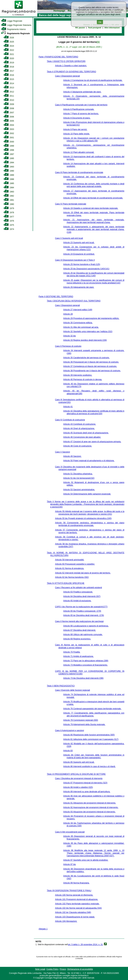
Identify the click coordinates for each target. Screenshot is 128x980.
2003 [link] (9, 129)
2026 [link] (9, 38)
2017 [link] (9, 71)
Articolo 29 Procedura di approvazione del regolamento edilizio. (91, 318)
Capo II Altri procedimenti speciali (70, 832)
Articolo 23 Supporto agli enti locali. (79, 243)
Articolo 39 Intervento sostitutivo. (78, 375)
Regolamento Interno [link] (13, 29)
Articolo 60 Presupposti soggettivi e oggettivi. (75, 564)
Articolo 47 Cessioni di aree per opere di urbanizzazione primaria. (92, 442)
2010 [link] (9, 100)
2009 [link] (9, 104)
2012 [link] (9, 92)
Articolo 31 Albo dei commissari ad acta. (81, 327)
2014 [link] (9, 83)
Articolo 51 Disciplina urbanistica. (78, 474)
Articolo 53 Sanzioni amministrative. (79, 490)
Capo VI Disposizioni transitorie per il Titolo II (75, 260)
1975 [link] (9, 225)
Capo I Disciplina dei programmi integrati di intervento (79, 778)
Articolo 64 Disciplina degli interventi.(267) (82, 596)
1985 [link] (9, 183)
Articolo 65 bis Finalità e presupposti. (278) (82, 611)
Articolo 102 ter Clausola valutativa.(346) (73, 912)
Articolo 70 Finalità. (72, 652)
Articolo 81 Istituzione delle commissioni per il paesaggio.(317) (91, 739)
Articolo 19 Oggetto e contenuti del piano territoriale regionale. (91, 208)
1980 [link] (9, 204)
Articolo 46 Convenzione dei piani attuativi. (82, 437)
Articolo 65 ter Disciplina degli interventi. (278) (83, 615)
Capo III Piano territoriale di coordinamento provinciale (79, 172)
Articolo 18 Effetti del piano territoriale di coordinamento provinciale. (93, 198)
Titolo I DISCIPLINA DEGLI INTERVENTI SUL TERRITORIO (74, 301)
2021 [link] (9, 54)
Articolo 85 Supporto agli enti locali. (79, 762)
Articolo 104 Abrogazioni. (66, 921)
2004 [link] (9, 125)
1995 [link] (9, 158)
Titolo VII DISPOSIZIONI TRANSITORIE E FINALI (69, 891)
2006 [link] (9, 117)
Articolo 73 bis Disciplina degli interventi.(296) (83, 678)
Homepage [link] (59, 11)
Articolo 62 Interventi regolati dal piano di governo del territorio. (83, 573)
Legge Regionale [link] (12, 21)
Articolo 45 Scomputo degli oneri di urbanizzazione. (86, 433)
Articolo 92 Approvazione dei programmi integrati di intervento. (91, 807)
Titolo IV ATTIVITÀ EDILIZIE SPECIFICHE (66, 583)
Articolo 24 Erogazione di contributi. (79, 254)
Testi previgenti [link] (95, 28)
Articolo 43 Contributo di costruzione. (79, 424)
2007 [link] (9, 113)
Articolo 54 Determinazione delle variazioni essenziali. (87, 494)
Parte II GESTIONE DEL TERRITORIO (56, 297)
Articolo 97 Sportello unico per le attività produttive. (86, 860)
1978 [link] (9, 213)
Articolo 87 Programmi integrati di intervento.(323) (85, 783)
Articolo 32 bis (69, 336)
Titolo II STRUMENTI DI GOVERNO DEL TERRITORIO (71, 72)
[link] (19, 16)
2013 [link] (9, 88)
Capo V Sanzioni (62, 452)
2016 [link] (9, 75)
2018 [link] (9, 67)
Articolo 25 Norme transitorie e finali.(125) (82, 264)
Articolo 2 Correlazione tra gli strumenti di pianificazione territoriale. (93, 80)
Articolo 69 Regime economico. (77, 639)
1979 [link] (9, 208)
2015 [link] (9, 79)
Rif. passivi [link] (80, 28)
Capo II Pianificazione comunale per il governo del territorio (81, 105)
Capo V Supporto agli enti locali (69, 238)
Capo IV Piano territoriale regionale (71, 204)
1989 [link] (9, 175)
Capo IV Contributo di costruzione (70, 420)
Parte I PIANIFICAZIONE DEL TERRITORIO (58, 57)
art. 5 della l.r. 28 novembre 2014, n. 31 (85, 945)
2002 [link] (9, 133)
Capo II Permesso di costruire (68, 346)
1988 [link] (9, 179)
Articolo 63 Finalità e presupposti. (78, 592)
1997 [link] (9, 154)
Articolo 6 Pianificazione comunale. (79, 109)
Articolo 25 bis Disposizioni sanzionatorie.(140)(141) (86, 269)
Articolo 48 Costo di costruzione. (77, 446)
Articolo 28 (68, 314)
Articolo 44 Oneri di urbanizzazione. (79, 428)
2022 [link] (9, 50)
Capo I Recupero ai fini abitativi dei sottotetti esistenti (78, 588)
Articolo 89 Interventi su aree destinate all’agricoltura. (87, 792)
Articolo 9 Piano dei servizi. (75, 129)
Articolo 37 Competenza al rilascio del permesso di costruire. (90, 366)
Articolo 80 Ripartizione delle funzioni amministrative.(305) (89, 735)
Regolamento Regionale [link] (15, 33)
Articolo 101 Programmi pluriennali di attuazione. (76, 899)
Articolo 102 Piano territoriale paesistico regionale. (77, 904)
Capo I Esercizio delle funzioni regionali (72, 690)
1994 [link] (9, 163)
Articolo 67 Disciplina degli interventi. (79, 630)
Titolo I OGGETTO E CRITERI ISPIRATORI (66, 61)
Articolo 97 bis (69, 864)
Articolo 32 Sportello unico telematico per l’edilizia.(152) (88, 331)
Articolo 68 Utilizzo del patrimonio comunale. (83, 635)
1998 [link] (9, 150)
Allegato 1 (43, 929)
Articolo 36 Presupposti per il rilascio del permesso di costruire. (91, 362)
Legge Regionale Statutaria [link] (16, 25)
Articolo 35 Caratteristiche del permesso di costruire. (86, 358)
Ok (100, 22)
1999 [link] (9, 146)
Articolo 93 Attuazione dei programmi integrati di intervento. (89, 812)
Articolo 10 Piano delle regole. (76, 134)
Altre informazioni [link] (112, 28)
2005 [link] (9, 121)
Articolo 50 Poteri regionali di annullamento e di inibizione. (89, 461)
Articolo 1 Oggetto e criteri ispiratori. (71, 66)
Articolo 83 (68, 751)
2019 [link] (9, 63)
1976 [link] (9, 221)
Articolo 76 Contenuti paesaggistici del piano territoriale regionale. (92, 709)
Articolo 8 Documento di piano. (77, 118)
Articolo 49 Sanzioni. (72, 456)
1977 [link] (9, 217)
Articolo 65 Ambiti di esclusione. (77, 601)
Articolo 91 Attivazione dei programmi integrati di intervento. (89, 803)
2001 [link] (9, 138)
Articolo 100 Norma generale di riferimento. (74, 895)
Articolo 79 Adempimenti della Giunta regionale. (84, 724)
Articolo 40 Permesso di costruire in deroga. (83, 379)
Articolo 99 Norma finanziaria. (76, 883)
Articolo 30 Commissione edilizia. (78, 323)
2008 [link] (9, 108)
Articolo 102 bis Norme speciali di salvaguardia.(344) (78, 908)
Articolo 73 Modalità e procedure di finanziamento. (85, 665)
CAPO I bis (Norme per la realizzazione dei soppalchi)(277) (81, 607)
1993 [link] (9, 167)
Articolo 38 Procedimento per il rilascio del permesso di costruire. (92, 371)
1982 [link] (9, 196)
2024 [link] (9, 46)
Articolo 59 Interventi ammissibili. (70, 560)
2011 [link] (9, 96)
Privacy (63, 969)
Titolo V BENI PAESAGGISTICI (61, 686)
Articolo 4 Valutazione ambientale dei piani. (82, 92)
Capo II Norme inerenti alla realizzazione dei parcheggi (79, 621)
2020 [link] (9, 58)
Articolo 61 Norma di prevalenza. (69, 568)
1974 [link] (9, 229)
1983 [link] (9, 192)
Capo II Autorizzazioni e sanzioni (69, 730)
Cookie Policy (52, 969)
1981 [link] (9, 200)
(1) (98, 42)
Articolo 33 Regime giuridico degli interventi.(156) (85, 340)
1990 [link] (9, 171)
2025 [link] (9, 42)
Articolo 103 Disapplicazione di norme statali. (75, 917)
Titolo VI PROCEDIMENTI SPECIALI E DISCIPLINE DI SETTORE (76, 774)
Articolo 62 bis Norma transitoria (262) (72, 577)
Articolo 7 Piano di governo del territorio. (81, 114)
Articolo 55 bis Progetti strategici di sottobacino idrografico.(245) (83, 518)
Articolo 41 (68, 407)
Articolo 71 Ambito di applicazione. (78, 656)
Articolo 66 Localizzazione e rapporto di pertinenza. (86, 626)
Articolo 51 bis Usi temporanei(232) (79, 478)
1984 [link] (9, 188)
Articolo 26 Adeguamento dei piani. (79, 287)
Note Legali (40, 969)
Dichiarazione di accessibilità (80, 969)
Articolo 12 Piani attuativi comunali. (79, 152)
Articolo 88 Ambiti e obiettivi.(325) (78, 787)
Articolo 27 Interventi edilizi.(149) (78, 310)
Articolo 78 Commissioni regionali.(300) (81, 720)
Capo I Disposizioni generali (67, 76)
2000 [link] (9, 142)
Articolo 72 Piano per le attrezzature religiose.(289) (86, 661)
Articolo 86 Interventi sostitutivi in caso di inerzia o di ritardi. (89, 766)
